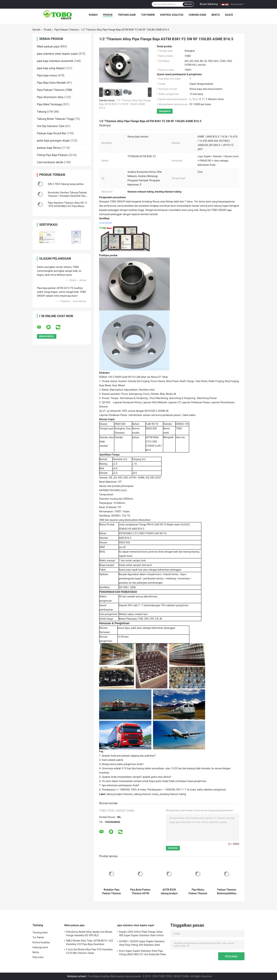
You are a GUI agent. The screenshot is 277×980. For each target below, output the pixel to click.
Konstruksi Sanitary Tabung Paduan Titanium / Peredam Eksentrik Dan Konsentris (67, 196)
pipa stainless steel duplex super (57, 54)
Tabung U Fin (45, 112)
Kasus (229, 15)
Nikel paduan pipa (48, 47)
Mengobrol (165, 111)
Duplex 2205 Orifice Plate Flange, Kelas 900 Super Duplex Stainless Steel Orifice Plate (141, 934)
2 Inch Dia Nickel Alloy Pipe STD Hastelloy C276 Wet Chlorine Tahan (89, 951)
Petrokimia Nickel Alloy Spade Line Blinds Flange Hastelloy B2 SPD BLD (89, 934)
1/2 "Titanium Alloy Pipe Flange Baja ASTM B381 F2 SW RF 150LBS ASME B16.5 (125, 104)
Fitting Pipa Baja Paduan (52, 155)
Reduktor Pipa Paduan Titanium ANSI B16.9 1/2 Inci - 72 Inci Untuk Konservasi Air (112, 892)
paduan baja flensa (49, 148)
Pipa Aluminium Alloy (50, 97)
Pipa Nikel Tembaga (49, 104)
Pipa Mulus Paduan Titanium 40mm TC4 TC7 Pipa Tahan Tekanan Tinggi (198, 892)
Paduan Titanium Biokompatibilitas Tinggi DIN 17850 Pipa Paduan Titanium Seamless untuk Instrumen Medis (227, 892)
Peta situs (38, 957)
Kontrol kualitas (172, 15)
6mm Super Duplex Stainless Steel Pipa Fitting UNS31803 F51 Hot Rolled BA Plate (142, 953)
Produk (108, 15)
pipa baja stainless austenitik (55, 61)
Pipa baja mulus (47, 75)
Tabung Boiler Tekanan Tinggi (55, 119)
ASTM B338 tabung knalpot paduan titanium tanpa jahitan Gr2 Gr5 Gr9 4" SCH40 (169, 892)
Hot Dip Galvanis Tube (51, 126)
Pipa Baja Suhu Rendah (51, 83)
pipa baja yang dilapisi (51, 68)
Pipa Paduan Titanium (67, 30)
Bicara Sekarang (209, 4)
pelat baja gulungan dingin (53, 141)
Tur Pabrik (148, 15)
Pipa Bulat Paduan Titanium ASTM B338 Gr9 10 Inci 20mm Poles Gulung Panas (140, 892)
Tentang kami (127, 15)
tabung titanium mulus (146, 794)
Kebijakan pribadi (77, 976)
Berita (216, 15)
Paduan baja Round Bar (52, 133)
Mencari (188, 4)
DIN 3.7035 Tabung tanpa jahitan (66, 184)
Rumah (93, 15)
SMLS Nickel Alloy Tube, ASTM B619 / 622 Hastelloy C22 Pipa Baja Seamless (90, 942)
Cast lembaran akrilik (50, 162)
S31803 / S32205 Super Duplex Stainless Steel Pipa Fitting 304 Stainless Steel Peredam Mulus (142, 944)
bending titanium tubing (173, 794)
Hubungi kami (197, 15)
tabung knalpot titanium (120, 794)
